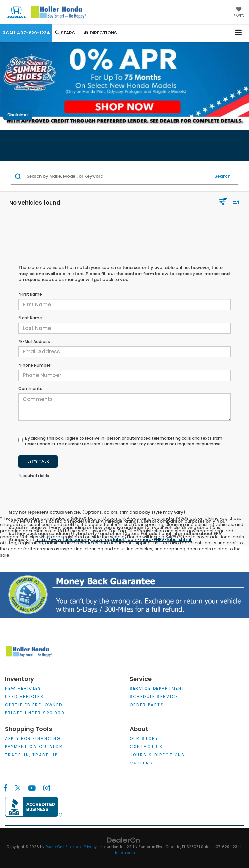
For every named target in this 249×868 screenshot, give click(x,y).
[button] (26, 33)
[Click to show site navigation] (239, 33)
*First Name (30, 294)
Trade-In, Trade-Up (31, 755)
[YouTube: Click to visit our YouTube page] (32, 788)
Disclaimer (18, 115)
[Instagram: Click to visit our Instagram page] (46, 788)
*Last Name (30, 318)
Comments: (31, 389)
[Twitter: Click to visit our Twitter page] (18, 788)
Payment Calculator (34, 747)
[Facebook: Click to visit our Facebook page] (5, 788)
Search (222, 176)
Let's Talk (38, 461)
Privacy (90, 847)
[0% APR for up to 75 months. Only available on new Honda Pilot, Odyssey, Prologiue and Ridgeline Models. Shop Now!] (124, 83)
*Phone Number (34, 365)
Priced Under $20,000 (35, 713)
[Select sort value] (235, 203)
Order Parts (147, 705)
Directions (101, 33)
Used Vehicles (24, 697)
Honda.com (124, 853)
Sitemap (73, 847)
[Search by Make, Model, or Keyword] (117, 176)
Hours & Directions (157, 755)
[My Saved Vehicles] (239, 13)
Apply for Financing (33, 738)
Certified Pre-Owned (34, 705)
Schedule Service (154, 697)
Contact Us (146, 747)
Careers (141, 763)
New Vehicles (23, 688)
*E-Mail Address (34, 341)
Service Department (157, 688)
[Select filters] (223, 203)
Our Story (144, 738)
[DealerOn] (124, 840)
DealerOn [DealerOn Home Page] (54, 847)
